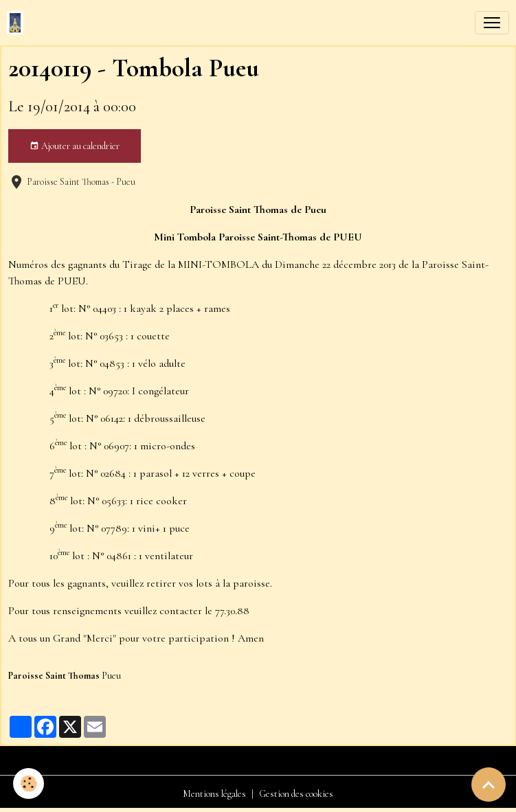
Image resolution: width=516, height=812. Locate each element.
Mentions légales (214, 794)
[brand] (18, 23)
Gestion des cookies (296, 794)
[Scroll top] (489, 785)
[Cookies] (29, 783)
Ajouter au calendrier (75, 146)
